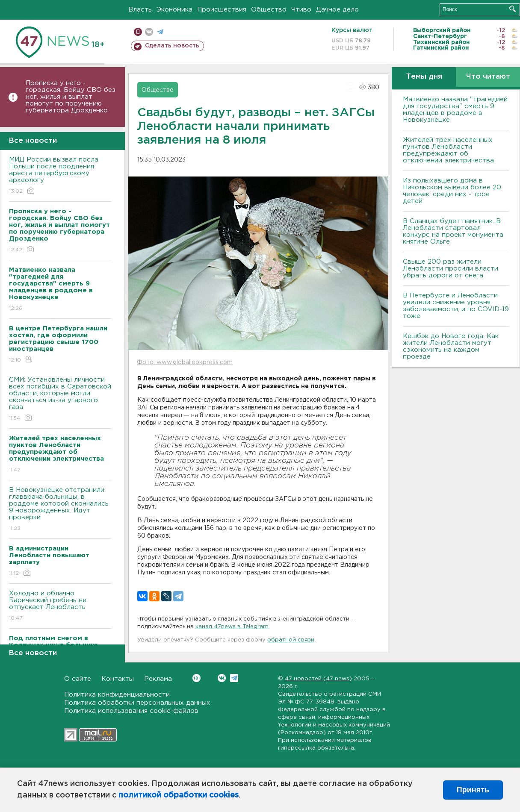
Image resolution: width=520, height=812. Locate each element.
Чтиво (301, 10)
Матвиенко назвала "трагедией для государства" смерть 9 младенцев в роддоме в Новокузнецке (455, 110)
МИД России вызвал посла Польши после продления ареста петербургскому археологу (60, 176)
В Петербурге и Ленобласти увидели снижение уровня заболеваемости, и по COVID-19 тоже (456, 306)
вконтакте (149, 32)
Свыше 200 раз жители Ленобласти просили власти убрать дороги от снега (451, 269)
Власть (140, 10)
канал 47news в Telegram (232, 627)
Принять (473, 790)
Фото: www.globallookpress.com (185, 362)
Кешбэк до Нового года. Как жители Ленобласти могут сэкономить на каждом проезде (451, 346)
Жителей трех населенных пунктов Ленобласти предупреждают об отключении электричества (448, 150)
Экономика (174, 10)
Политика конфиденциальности (117, 695)
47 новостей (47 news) (318, 679)
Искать (513, 9)
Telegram (234, 678)
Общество (269, 10)
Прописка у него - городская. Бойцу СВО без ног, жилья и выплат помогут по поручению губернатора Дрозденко (71, 97)
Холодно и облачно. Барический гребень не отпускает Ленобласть (60, 606)
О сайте (78, 679)
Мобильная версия (138, 32)
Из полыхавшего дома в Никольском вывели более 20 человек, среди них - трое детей (452, 191)
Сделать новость (172, 46)
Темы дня (424, 77)
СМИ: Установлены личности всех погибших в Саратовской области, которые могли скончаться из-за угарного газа (60, 399)
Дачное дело (337, 10)
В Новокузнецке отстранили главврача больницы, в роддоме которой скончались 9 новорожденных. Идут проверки (60, 510)
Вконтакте (196, 678)
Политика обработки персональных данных (137, 703)
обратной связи (291, 640)
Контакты (118, 679)
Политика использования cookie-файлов (131, 711)
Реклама (158, 679)
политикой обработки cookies (179, 795)
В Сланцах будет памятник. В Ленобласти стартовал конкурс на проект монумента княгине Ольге (453, 231)
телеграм (160, 32)
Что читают (488, 77)
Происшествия (222, 10)
